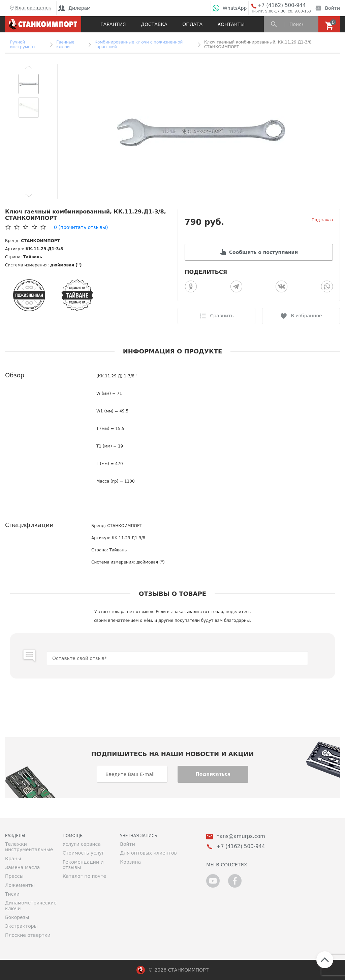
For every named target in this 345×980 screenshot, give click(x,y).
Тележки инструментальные (29, 847)
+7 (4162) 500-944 (281, 6)
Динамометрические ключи (29, 905)
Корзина (130, 862)
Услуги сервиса (82, 844)
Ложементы (20, 885)
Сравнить (222, 316)
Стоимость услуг (84, 853)
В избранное (306, 316)
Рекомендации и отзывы (83, 865)
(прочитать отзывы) (81, 227)
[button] (29, 67)
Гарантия (113, 24)
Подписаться (213, 774)
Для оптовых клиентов (148, 853)
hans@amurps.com (241, 837)
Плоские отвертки (28, 935)
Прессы (14, 876)
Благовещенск (30, 8)
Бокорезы (17, 917)
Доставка (154, 24)
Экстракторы (21, 926)
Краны (13, 859)
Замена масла (22, 867)
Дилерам (74, 8)
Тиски (12, 894)
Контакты (231, 24)
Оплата (192, 24)
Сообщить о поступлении (263, 252)
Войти (327, 8)
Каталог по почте (85, 876)
